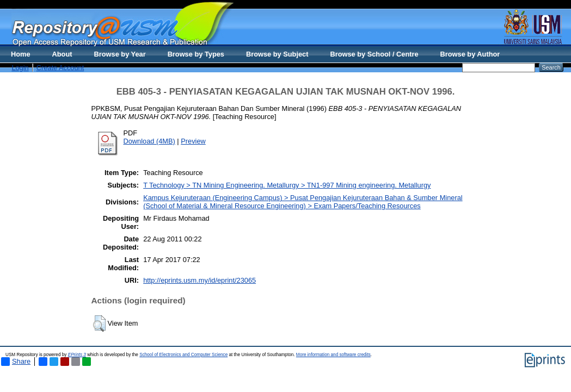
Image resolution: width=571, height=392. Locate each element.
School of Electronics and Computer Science (183, 355)
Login (20, 68)
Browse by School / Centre (374, 54)
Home (21, 54)
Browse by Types (196, 54)
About (62, 54)
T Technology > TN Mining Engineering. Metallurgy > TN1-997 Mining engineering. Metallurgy (287, 185)
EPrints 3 (77, 355)
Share (16, 362)
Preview (193, 141)
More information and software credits (333, 355)
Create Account (60, 68)
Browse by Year (120, 54)
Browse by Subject (277, 54)
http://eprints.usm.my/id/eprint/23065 (199, 280)
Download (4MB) (149, 141)
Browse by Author (470, 54)
